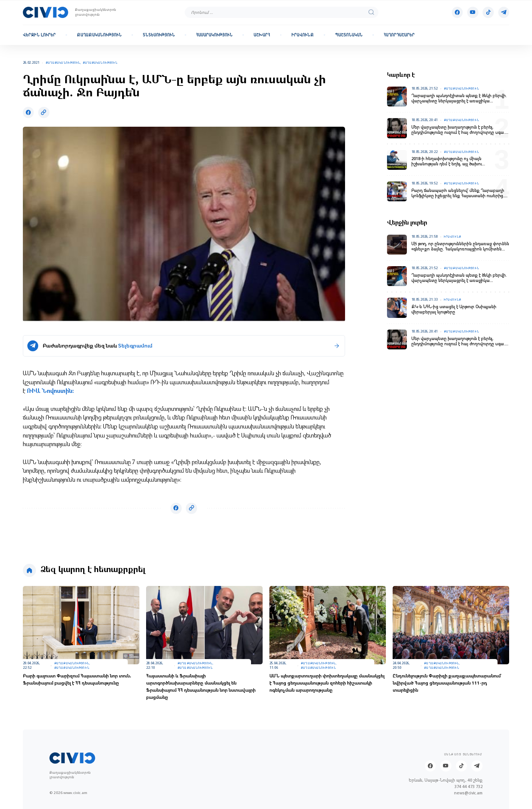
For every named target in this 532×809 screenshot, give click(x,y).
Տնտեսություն (159, 35)
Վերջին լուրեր (39, 35)
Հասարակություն (214, 35)
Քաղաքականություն (99, 35)
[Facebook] (457, 12)
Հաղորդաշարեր (399, 35)
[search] (371, 12)
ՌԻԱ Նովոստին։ (50, 392)
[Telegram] (504, 12)
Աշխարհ (262, 35)
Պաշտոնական (349, 35)
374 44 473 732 (468, 787)
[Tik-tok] (488, 12)
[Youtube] (473, 12)
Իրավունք (303, 35)
